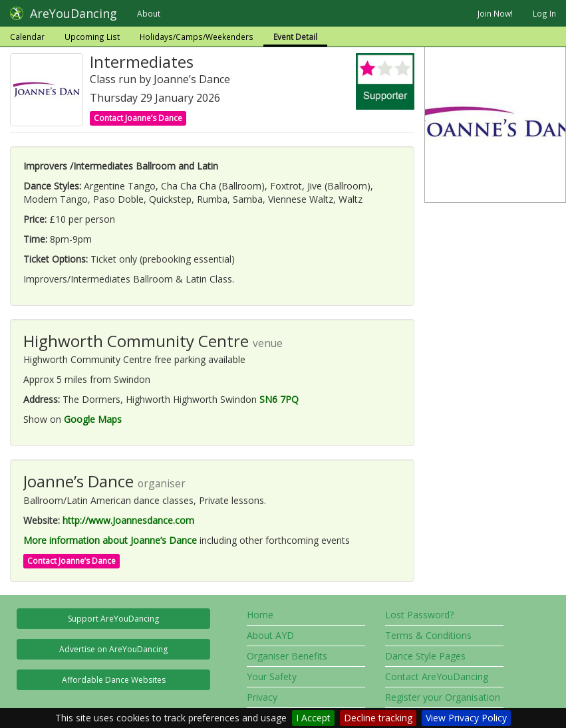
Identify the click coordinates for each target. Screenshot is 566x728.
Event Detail (295, 37)
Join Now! (495, 13)
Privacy (262, 697)
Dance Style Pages (425, 656)
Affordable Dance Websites (114, 680)
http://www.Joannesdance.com (128, 520)
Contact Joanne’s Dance (138, 118)
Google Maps (93, 419)
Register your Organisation (443, 697)
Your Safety (272, 676)
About (149, 13)
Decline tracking (378, 718)
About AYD (270, 635)
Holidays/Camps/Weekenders (197, 37)
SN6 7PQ (279, 399)
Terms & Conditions (428, 635)
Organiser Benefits (287, 656)
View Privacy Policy (466, 718)
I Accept (313, 718)
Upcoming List (92, 37)
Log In (544, 13)
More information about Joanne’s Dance (110, 540)
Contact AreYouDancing (437, 676)
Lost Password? (419, 615)
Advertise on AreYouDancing (113, 649)
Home (260, 615)
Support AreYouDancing (113, 619)
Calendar (27, 37)
